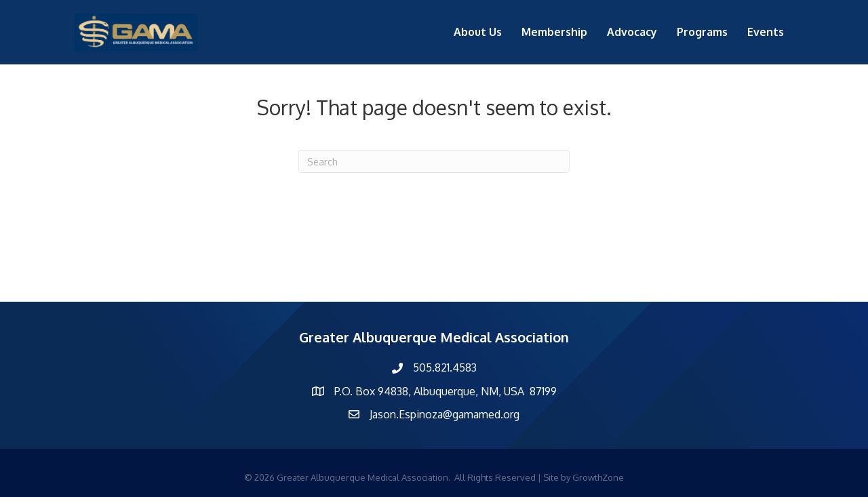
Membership (554, 32)
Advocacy (632, 32)
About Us (478, 32)
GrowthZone (598, 477)
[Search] (434, 161)
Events (766, 32)
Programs (702, 32)
